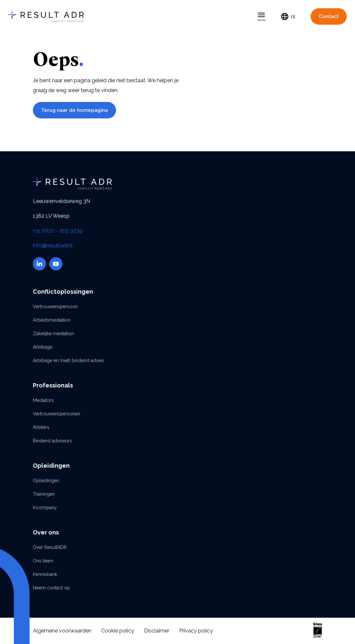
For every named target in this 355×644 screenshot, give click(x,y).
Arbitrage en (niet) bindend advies (69, 360)
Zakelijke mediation (53, 334)
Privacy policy (196, 631)
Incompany (45, 508)
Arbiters (41, 427)
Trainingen (44, 494)
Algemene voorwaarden (62, 631)
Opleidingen (46, 481)
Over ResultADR (50, 547)
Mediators (43, 400)
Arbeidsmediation (52, 320)
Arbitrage (43, 347)
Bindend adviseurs (52, 441)
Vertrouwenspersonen (57, 414)
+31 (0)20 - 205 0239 (58, 231)
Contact (329, 16)
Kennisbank (45, 574)
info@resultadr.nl (53, 246)
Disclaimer (157, 631)
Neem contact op (51, 588)
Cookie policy (118, 631)
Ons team (43, 561)
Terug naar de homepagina (74, 110)
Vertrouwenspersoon (55, 307)
